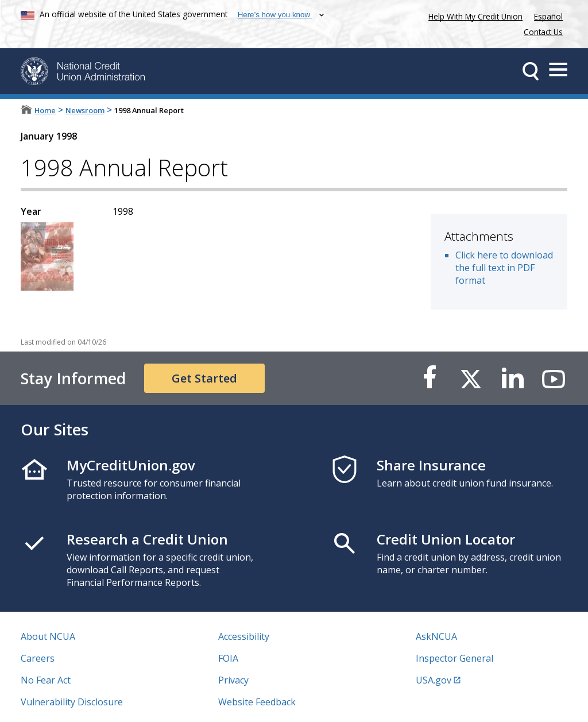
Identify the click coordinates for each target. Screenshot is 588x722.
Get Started (204, 378)
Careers (38, 658)
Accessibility (244, 636)
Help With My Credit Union (473, 15)
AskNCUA (436, 636)
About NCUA (48, 636)
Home (45, 110)
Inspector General (454, 658)
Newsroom (85, 110)
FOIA (228, 658)
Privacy (233, 680)
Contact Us (543, 32)
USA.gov (434, 680)
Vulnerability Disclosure (72, 702)
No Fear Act (46, 680)
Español (548, 16)
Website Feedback (257, 702)
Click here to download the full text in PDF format (504, 268)
